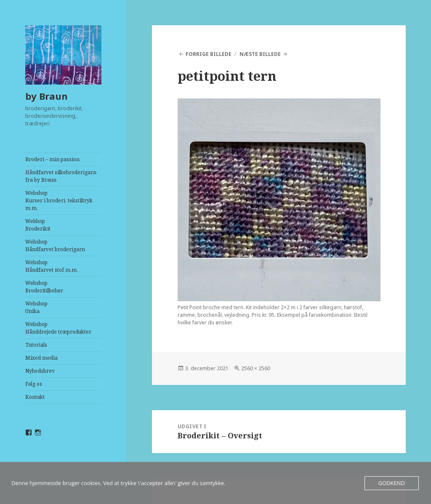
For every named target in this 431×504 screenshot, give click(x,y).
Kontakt (35, 397)
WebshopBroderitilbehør (44, 287)
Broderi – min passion (52, 159)
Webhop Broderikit (38, 225)
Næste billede (260, 54)
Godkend (392, 483)
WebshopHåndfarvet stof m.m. (52, 266)
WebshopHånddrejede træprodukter (58, 328)
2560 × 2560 (256, 368)
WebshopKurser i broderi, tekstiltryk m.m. (59, 200)
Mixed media (41, 358)
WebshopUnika (36, 307)
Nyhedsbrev (40, 371)
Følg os (34, 384)
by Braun (47, 96)
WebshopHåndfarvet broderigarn (55, 245)
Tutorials (36, 345)
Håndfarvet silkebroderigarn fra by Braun (61, 176)
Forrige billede (209, 54)
